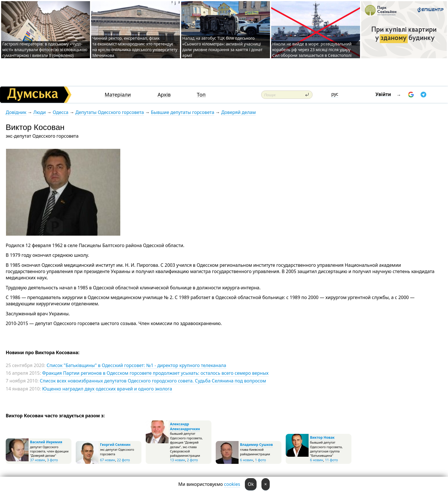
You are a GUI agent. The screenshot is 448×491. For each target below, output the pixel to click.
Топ (201, 95)
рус (335, 94)
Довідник (16, 112)
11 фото (331, 460)
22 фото (123, 460)
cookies (232, 484)
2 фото (192, 460)
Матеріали (118, 95)
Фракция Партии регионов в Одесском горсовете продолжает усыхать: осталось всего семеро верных (155, 373)
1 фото (260, 460)
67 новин (108, 460)
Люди (40, 112)
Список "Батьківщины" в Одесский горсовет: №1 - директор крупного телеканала (136, 365)
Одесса (60, 112)
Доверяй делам (238, 112)
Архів (164, 95)
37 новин (38, 460)
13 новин (178, 460)
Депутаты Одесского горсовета (110, 112)
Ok (251, 484)
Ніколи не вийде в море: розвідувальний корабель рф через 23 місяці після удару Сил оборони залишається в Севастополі (312, 50)
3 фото (52, 460)
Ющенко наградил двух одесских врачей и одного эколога (107, 389)
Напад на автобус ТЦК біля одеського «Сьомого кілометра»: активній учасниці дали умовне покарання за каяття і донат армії (222, 47)
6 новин (247, 460)
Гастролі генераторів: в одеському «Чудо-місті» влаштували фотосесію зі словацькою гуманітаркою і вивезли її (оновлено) (45, 50)
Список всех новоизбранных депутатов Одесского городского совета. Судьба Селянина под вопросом (153, 381)
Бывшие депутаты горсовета (183, 112)
